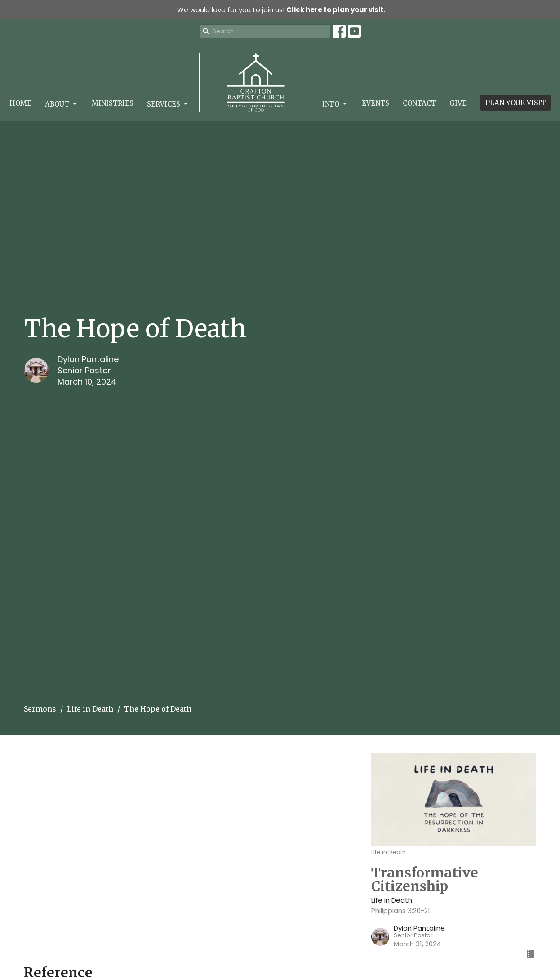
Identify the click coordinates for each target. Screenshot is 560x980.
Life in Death (90, 709)
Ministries (113, 103)
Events (376, 103)
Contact (419, 103)
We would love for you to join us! (281, 10)
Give (458, 103)
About (62, 104)
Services (168, 104)
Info (335, 104)
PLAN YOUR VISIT (516, 103)
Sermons (40, 709)
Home (20, 103)
